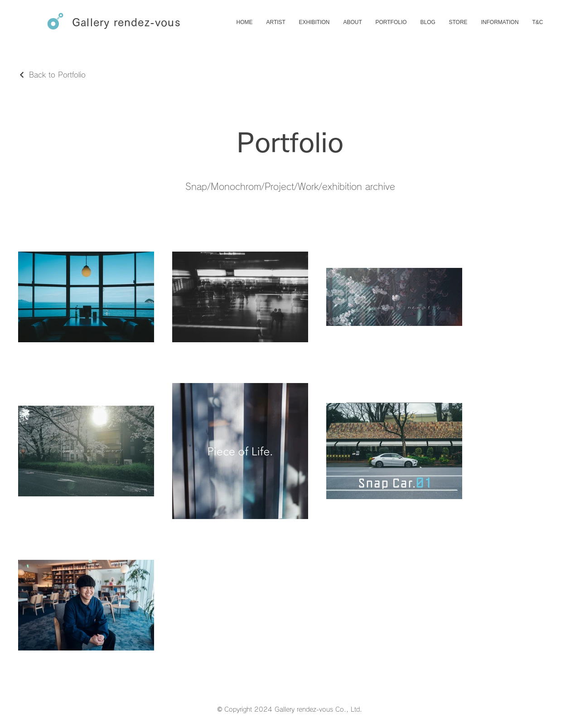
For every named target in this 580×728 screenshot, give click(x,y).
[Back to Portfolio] (52, 75)
